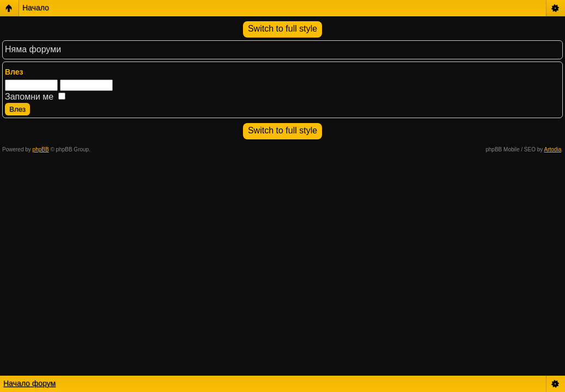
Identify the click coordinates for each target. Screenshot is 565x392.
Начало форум (29, 383)
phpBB (41, 149)
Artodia (553, 149)
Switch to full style (282, 29)
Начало (36, 8)
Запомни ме (35, 97)
